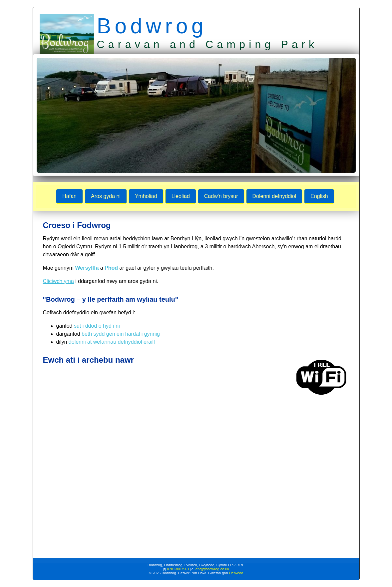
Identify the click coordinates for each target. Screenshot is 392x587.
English (319, 196)
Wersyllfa (87, 268)
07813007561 (178, 569)
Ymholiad (146, 196)
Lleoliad (181, 196)
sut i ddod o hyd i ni (97, 326)
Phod (111, 268)
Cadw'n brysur (221, 196)
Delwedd (236, 573)
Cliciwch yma (58, 281)
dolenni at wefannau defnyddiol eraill (112, 342)
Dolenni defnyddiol (274, 196)
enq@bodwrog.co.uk (212, 569)
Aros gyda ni (106, 196)
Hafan (69, 196)
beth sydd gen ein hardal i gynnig (121, 334)
